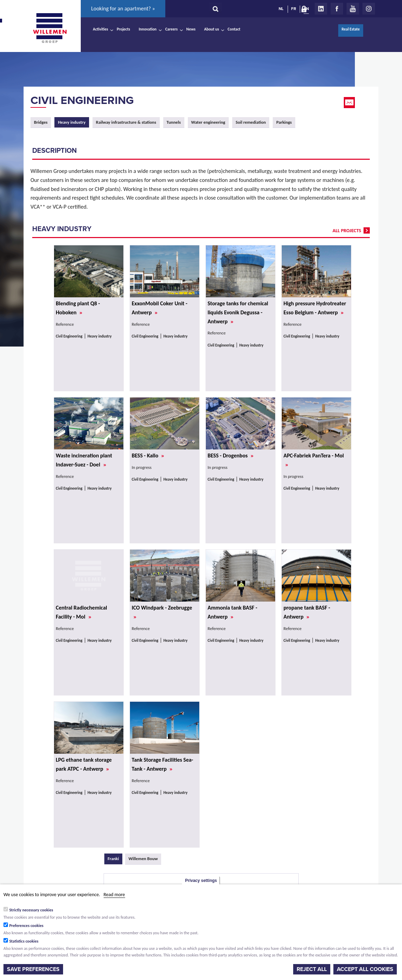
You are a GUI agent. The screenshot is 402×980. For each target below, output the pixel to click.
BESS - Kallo (148, 456)
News (191, 29)
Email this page (350, 103)
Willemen (50, 28)
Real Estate (351, 29)
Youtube (353, 9)
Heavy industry (99, 336)
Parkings (284, 122)
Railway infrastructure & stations (126, 122)
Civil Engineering (82, 100)
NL (281, 9)
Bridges (41, 122)
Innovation (148, 29)
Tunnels (174, 122)
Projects (123, 29)
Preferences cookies (27, 926)
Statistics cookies (24, 941)
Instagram (369, 9)
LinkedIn (321, 9)
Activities (101, 29)
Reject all (312, 969)
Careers (172, 29)
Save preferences (33, 969)
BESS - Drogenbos (230, 456)
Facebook (337, 9)
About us (212, 29)
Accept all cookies (365, 969)
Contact (234, 29)
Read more (114, 895)
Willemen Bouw (143, 859)
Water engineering (208, 122)
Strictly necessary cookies (31, 910)
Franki (115, 858)
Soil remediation (251, 122)
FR (294, 9)
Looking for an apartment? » (123, 8)
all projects (347, 230)
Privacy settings (201, 881)
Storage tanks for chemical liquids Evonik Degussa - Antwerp (238, 312)
